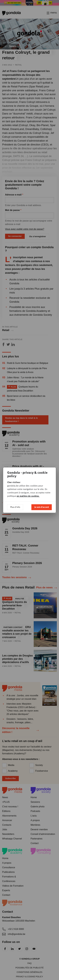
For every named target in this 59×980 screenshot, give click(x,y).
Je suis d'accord (42, 507)
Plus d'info (15, 507)
